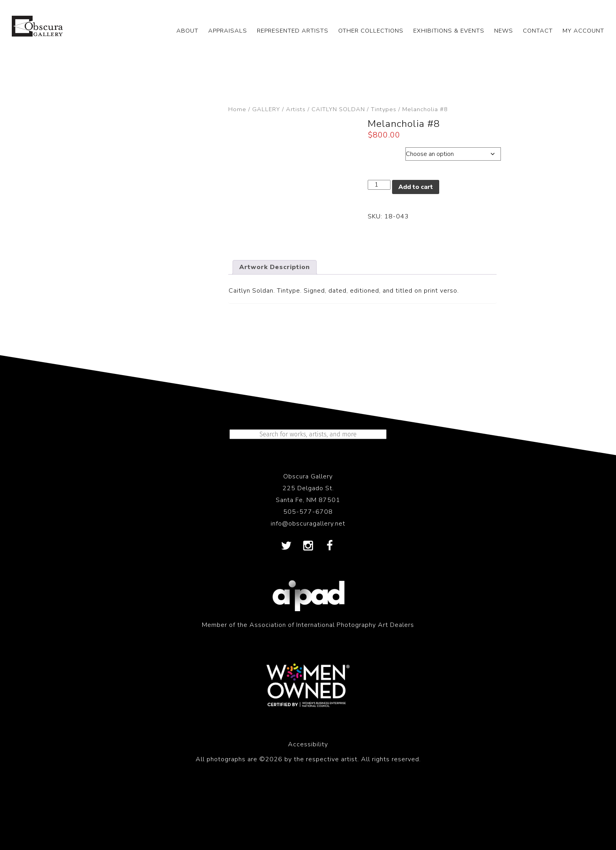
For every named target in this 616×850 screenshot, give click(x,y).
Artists (296, 109)
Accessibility (308, 796)
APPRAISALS (228, 31)
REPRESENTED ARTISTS (293, 31)
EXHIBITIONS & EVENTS (449, 31)
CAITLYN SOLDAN (338, 109)
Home (237, 109)
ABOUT (187, 31)
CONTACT (538, 31)
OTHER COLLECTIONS (371, 31)
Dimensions (386, 152)
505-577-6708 (308, 563)
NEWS (504, 31)
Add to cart (416, 187)
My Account (583, 31)
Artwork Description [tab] (275, 319)
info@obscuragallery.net (308, 575)
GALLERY (266, 109)
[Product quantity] (379, 185)
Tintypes (384, 109)
